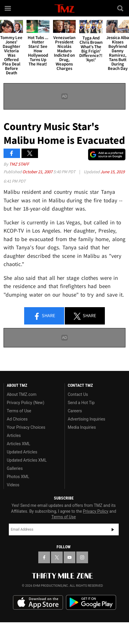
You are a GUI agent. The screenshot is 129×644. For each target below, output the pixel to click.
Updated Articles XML (27, 460)
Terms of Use (19, 411)
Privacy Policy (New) (25, 403)
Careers (75, 411)
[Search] (121, 8)
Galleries (15, 468)
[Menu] (8, 8)
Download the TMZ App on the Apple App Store (38, 603)
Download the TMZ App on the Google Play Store (91, 602)
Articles (14, 436)
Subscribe (113, 529)
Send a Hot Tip (81, 403)
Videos (13, 485)
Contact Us (78, 394)
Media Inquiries (82, 427)
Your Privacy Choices (26, 427)
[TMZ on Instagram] (82, 557)
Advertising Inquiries (86, 419)
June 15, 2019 (113, 172)
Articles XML (19, 444)
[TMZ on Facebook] (44, 557)
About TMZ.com (22, 394)
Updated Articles (22, 452)
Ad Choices (17, 419)
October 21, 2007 (38, 172)
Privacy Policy (96, 511)
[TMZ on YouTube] (70, 557)
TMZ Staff (19, 164)
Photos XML (18, 477)
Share (44, 316)
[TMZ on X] (57, 557)
